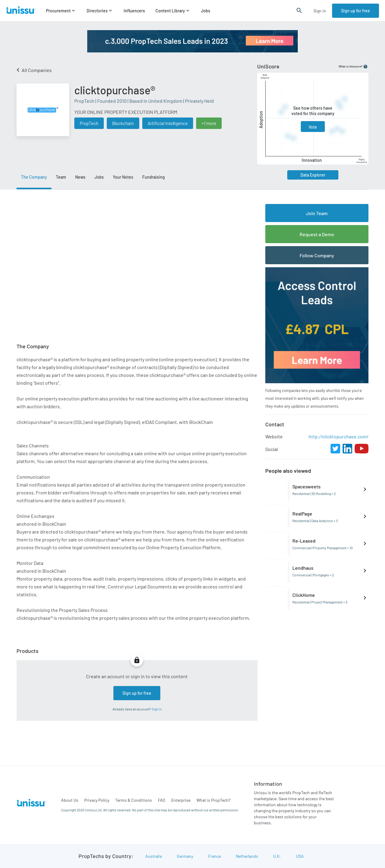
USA (300, 856)
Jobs (206, 11)
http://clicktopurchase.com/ (339, 436)
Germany (185, 856)
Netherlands (247, 856)
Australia (154, 856)
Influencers (134, 11)
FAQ (162, 800)
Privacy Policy (97, 800)
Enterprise (181, 800)
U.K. (277, 856)
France (214, 856)
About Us (70, 800)
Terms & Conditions (134, 800)
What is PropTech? (213, 800)
